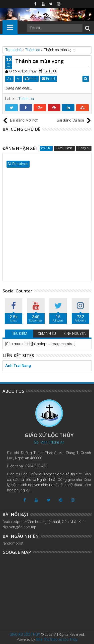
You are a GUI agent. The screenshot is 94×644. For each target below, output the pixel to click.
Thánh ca (26, 99)
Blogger (43, 148)
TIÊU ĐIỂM (19, 334)
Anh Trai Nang (18, 366)
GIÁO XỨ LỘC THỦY (25, 634)
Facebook (64, 148)
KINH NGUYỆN (75, 334)
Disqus (84, 148)
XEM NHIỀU (47, 334)
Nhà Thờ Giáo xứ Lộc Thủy (57, 639)
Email (48, 79)
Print (31, 79)
